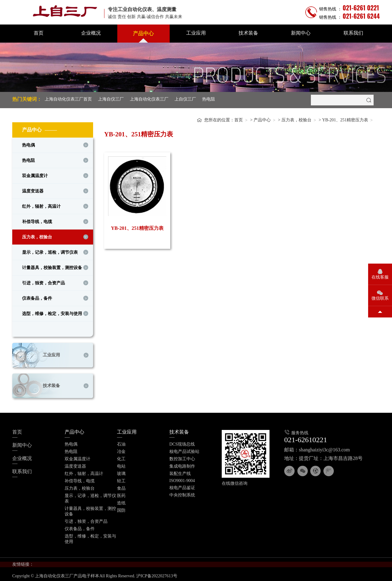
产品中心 (143, 34)
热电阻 (209, 99)
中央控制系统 (182, 494)
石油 (121, 443)
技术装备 (248, 33)
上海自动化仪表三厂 (149, 99)
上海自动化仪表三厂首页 (68, 99)
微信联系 (380, 298)
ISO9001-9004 (182, 479)
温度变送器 (33, 190)
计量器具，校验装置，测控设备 (52, 266)
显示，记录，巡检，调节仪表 (50, 251)
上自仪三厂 (185, 99)
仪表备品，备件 (37, 297)
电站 (121, 465)
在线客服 (380, 277)
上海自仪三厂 (111, 99)
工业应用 (196, 33)
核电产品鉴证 (182, 486)
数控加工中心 (182, 457)
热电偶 (28, 144)
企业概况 (91, 33)
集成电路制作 (182, 465)
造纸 (121, 501)
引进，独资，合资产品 (43, 281)
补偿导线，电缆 (37, 220)
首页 (39, 33)
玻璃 (121, 472)
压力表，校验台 (37, 235)
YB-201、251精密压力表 (345, 118)
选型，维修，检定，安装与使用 (52, 312)
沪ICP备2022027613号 (157, 574)
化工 (121, 457)
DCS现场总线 (182, 443)
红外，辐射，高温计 (41, 205)
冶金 (121, 450)
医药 (121, 494)
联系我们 (353, 33)
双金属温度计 (35, 174)
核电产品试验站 (184, 450)
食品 (121, 487)
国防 (121, 509)
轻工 (121, 479)
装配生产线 (180, 472)
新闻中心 (301, 33)
